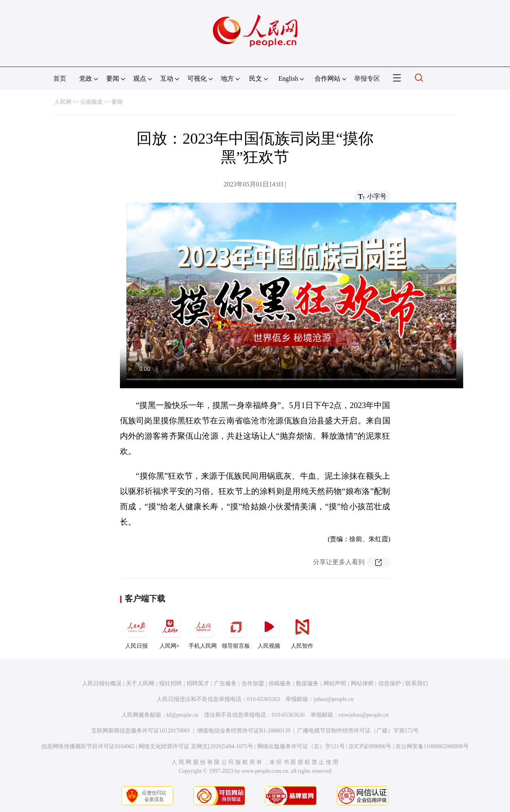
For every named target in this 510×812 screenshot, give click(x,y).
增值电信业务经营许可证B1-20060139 (244, 731)
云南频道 (91, 102)
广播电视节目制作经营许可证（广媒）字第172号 (358, 731)
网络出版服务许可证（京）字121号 (301, 746)
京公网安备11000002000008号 (432, 746)
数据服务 (307, 683)
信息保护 (390, 683)
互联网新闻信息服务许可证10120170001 (141, 731)
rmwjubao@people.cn (364, 715)
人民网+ (170, 631)
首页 (60, 78)
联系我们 (417, 683)
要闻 (117, 102)
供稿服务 (280, 683)
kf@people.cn (183, 715)
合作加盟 (253, 683)
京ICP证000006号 (370, 746)
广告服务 (225, 683)
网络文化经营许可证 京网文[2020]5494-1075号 (196, 746)
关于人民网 (140, 683)
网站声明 (335, 683)
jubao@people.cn (334, 699)
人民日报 (136, 631)
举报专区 (367, 78)
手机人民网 (203, 631)
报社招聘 (170, 683)
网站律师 (362, 683)
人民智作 (302, 631)
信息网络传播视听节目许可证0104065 (88, 746)
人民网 (63, 102)
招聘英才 (198, 683)
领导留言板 (236, 631)
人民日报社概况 (102, 683)
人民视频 (269, 631)
